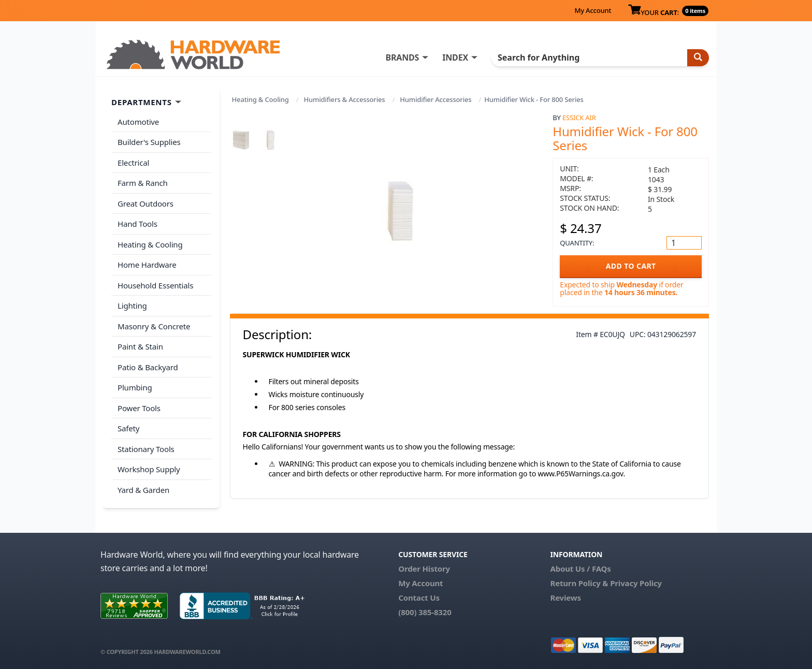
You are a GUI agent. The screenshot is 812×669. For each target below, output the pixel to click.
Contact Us (419, 598)
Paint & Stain (140, 346)
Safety (128, 428)
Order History (424, 569)
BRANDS (402, 57)
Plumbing (135, 387)
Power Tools (139, 408)
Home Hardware (147, 265)
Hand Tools (137, 224)
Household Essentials (155, 285)
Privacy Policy (636, 583)
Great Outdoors (146, 203)
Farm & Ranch (143, 183)
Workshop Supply (149, 469)
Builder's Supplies (149, 142)
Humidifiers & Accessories (345, 99)
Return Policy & (579, 583)
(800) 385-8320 (425, 612)
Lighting (132, 306)
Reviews (565, 598)
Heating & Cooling (260, 99)
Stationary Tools (146, 449)
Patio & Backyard (148, 367)
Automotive (138, 122)
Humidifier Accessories (436, 99)
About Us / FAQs (580, 569)
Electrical (133, 163)
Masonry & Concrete (154, 326)
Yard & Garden (143, 490)
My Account (593, 10)
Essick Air (579, 118)
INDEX (455, 57)
